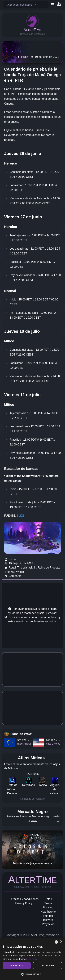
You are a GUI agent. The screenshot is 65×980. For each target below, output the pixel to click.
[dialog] (32, 959)
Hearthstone (48, 912)
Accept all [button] (17, 965)
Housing (48, 907)
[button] (32, 974)
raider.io (40, 799)
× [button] (61, 942)
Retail (48, 899)
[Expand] (58, 821)
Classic (48, 903)
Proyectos (48, 924)
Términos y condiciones (24, 899)
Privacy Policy (24, 903)
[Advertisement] (32, 615)
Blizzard (48, 920)
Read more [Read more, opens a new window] (32, 959)
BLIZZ (21, 516)
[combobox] (56, 942)
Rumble (48, 916)
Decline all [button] (47, 965)
